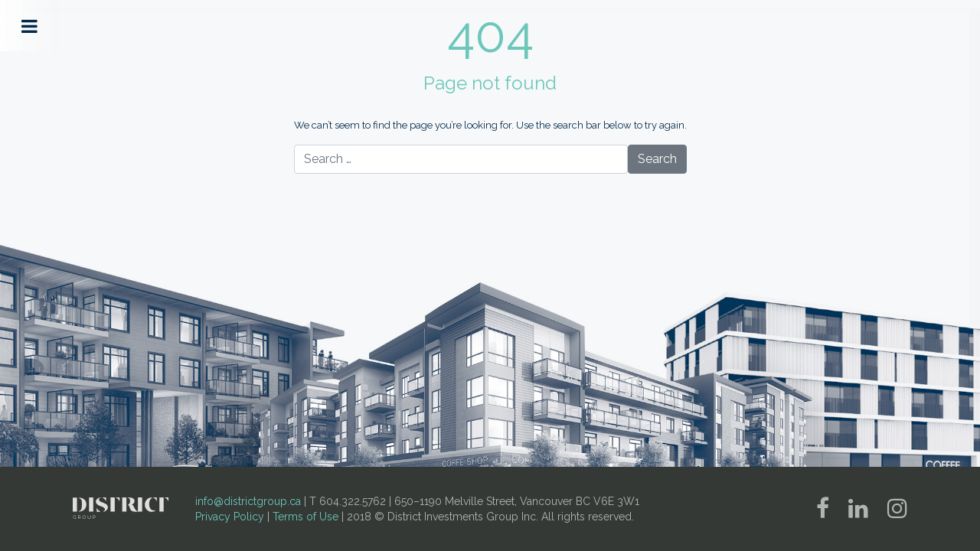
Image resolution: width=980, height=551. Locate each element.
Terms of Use (305, 517)
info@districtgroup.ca (248, 501)
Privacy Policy (230, 517)
